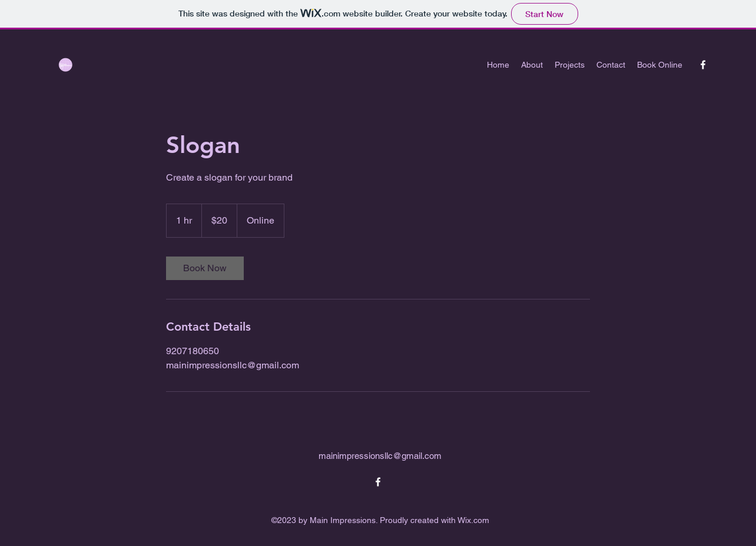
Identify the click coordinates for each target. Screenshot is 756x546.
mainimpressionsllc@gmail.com (380, 456)
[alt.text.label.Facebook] (703, 65)
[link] (205, 268)
